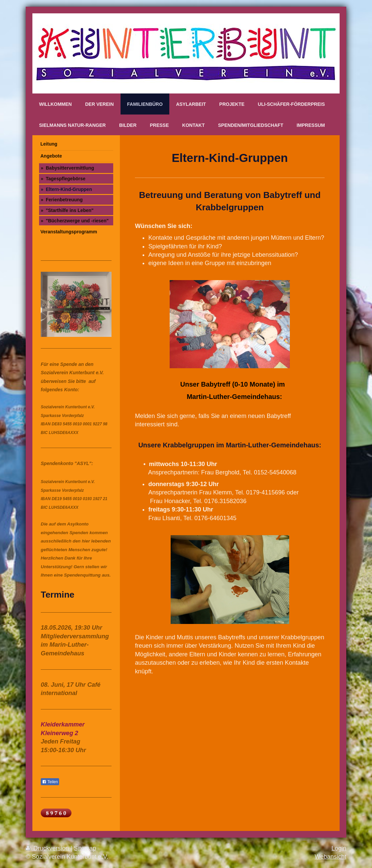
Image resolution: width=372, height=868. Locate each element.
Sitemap (85, 848)
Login (339, 848)
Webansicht (330, 857)
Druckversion (48, 848)
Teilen (50, 782)
